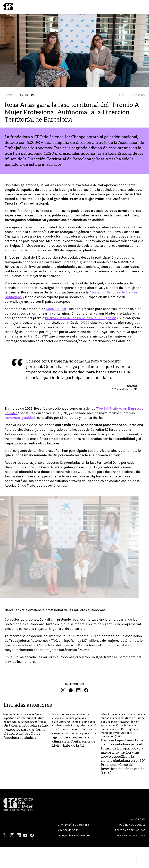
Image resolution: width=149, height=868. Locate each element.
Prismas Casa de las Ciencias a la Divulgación (81, 318)
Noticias (27, 95)
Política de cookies (132, 825)
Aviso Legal (138, 819)
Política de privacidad (130, 830)
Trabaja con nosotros (130, 835)
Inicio (8, 95)
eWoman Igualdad (20, 418)
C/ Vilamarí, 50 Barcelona (73, 825)
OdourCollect (56, 309)
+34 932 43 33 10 (68, 830)
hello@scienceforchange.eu (74, 835)
